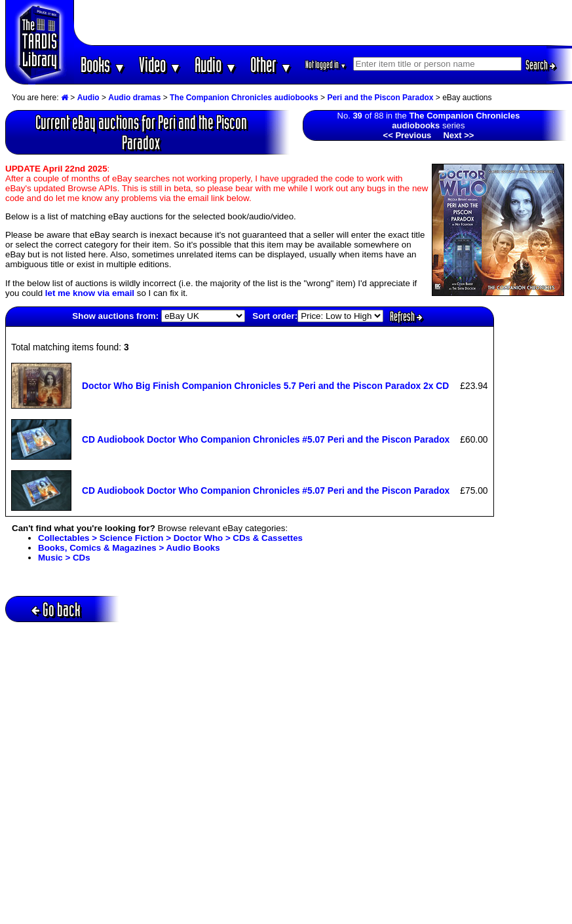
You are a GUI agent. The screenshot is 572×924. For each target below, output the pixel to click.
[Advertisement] (323, 23)
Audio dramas (134, 98)
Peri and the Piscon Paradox (380, 98)
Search (541, 65)
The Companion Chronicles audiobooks (244, 98)
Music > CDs (64, 558)
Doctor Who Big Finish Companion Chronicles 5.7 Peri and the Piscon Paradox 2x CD (265, 386)
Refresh (406, 316)
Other (271, 65)
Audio (216, 65)
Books (103, 65)
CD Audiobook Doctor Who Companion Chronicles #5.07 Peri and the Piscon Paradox (266, 439)
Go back (56, 609)
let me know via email (90, 293)
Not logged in (326, 65)
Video (160, 65)
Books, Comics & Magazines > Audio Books (129, 548)
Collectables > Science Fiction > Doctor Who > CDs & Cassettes (170, 538)
